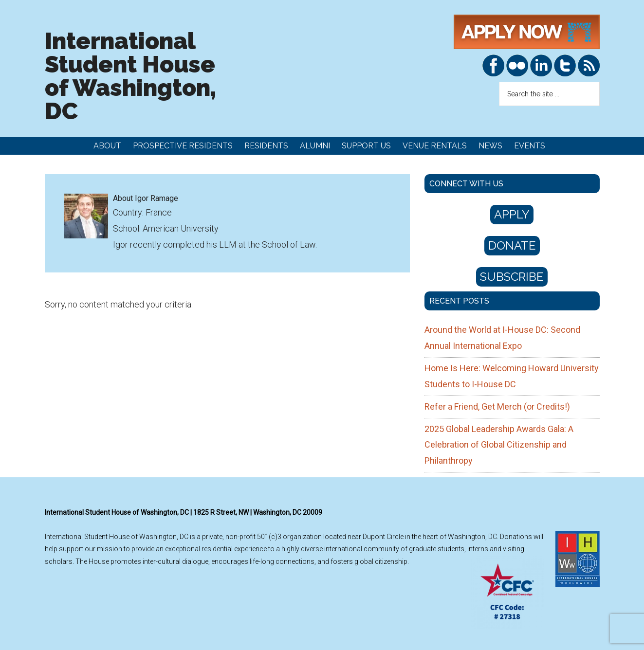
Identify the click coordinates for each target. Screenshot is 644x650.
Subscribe (512, 277)
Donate (512, 245)
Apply (512, 214)
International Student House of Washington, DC (130, 76)
